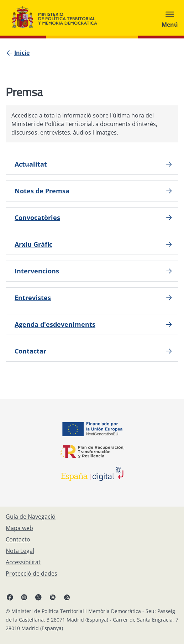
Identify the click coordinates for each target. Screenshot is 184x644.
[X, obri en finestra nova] (38, 597)
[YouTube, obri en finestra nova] (53, 597)
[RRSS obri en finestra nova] (67, 597)
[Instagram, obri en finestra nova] (24, 597)
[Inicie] (22, 53)
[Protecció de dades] (31, 574)
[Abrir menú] (170, 18)
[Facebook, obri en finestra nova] (10, 597)
